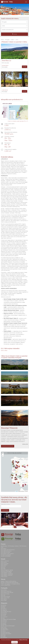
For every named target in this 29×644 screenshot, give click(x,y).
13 (16, 467)
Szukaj (14, 34)
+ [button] (3, 454)
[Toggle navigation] (26, 2)
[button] (1, 9)
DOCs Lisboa (4, 351)
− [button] (3, 456)
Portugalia (7, 40)
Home (2, 40)
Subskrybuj (5, 510)
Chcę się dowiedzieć (8, 446)
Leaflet (17, 491)
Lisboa (12, 40)
